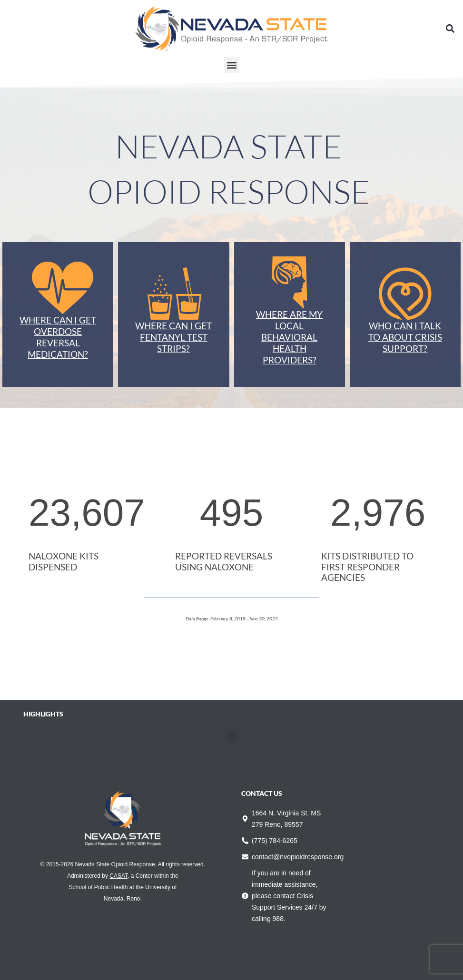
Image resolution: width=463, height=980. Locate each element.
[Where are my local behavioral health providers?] (289, 283)
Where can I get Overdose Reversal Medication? (58, 337)
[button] (450, 29)
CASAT (118, 876)
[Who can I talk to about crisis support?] (405, 294)
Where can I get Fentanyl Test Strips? (173, 337)
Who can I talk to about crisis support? (405, 337)
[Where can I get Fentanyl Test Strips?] (174, 294)
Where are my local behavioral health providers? (289, 337)
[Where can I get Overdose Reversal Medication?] (58, 288)
